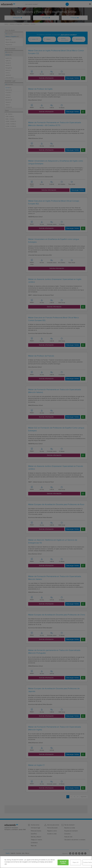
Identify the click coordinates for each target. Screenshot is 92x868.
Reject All (76, 862)
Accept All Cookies (63, 862)
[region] (46, 862)
